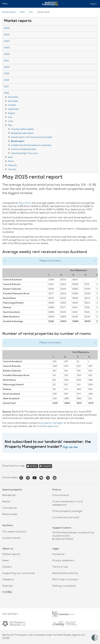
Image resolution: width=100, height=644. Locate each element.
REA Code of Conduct (65, 580)
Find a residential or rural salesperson (68, 503)
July (10, 117)
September (13, 109)
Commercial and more (66, 518)
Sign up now (70, 447)
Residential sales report (22, 133)
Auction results (11, 538)
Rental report (18, 141)
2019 (7, 74)
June (10, 121)
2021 (7, 61)
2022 (7, 54)
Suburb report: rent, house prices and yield (31, 137)
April (10, 158)
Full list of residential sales (23, 149)
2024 (7, 41)
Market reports (9, 12)
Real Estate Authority (65, 573)
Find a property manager (67, 511)
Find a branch (61, 496)
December (13, 97)
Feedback (8, 580)
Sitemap (7, 586)
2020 (7, 67)
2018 (7, 80)
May (31, 12)
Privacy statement (63, 561)
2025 (7, 35)
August (11, 113)
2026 (7, 28)
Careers (7, 567)
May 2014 (25, 203)
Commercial (10, 508)
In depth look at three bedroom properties (31, 145)
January (12, 170)
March (11, 162)
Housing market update (22, 129)
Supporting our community (19, 573)
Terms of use (60, 567)
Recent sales (10, 514)
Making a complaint (64, 586)
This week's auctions (14, 532)
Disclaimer (59, 554)
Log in (93, 4)
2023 (7, 48)
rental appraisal (49, 427)
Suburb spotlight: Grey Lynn (24, 154)
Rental (6, 502)
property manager (52, 423)
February (12, 166)
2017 (6, 87)
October (12, 105)
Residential (9, 496)
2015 (22, 12)
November (13, 101)
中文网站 (7, 592)
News (6, 561)
